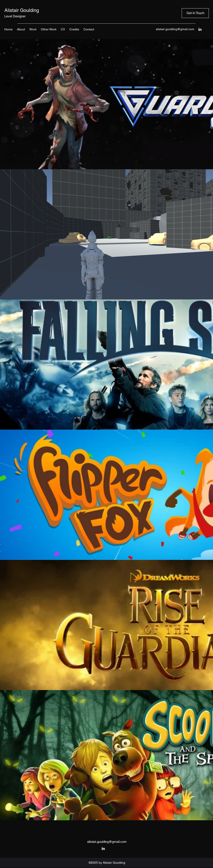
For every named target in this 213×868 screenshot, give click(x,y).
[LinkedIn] (200, 29)
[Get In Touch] (195, 13)
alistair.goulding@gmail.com (175, 29)
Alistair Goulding (22, 10)
